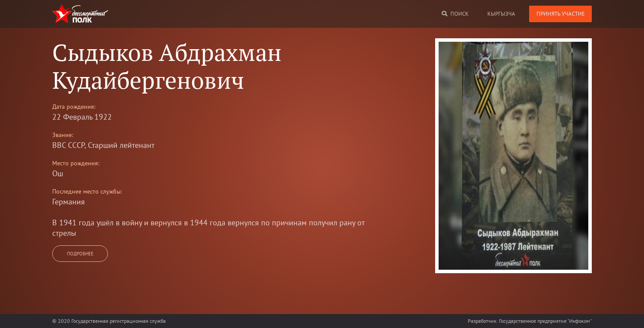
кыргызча (501, 14)
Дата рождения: (74, 107)
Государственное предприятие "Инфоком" (545, 321)
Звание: (63, 135)
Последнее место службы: (87, 191)
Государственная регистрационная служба (119, 321)
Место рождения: (76, 163)
